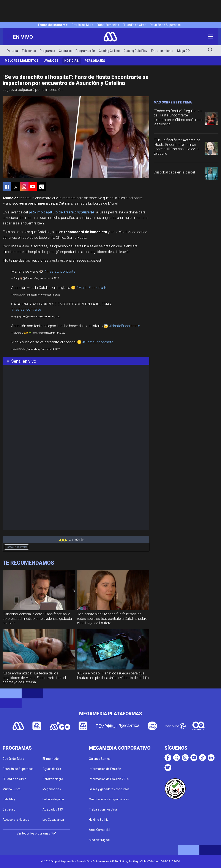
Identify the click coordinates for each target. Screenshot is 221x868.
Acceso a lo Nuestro (16, 820)
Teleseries (29, 51)
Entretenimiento (162, 51)
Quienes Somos (100, 759)
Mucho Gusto (12, 789)
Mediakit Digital (99, 840)
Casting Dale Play (135, 51)
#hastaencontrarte (26, 309)
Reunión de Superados (165, 25)
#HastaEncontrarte (60, 271)
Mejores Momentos (22, 61)
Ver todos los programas (36, 833)
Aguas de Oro (52, 769)
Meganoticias (52, 789)
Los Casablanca (53, 820)
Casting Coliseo (109, 51)
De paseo (9, 809)
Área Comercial (99, 830)
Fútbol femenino (108, 25)
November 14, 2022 (49, 278)
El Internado (51, 759)
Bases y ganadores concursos (109, 789)
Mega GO (183, 51)
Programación (85, 51)
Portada (12, 51)
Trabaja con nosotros (103, 809)
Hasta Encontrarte (17, 547)
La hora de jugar (53, 799)
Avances (51, 61)
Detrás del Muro (82, 25)
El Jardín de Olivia (134, 25)
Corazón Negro (53, 779)
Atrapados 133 (53, 809)
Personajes (95, 61)
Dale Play (9, 799)
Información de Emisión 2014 (109, 779)
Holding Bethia (99, 820)
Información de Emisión (105, 769)
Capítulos (65, 51)
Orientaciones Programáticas (109, 799)
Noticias (72, 61)
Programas (47, 51)
